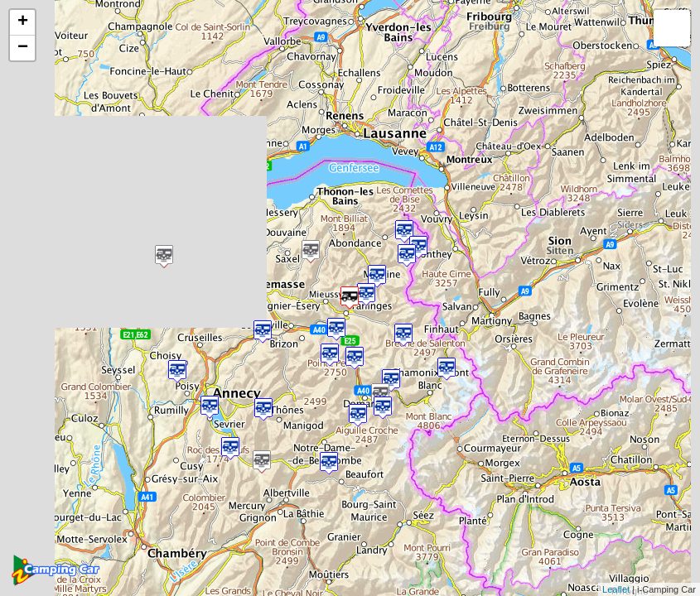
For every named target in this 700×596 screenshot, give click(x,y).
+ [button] (23, 22)
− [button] (23, 48)
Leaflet (616, 589)
